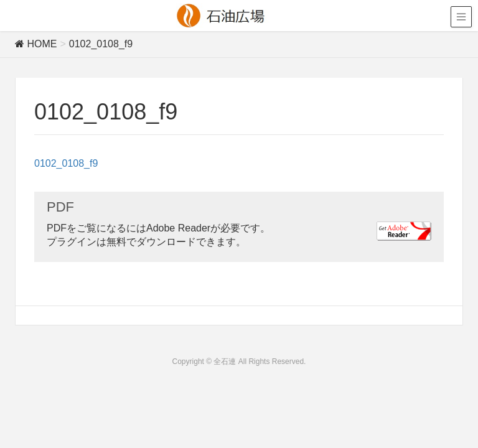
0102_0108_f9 (66, 163)
